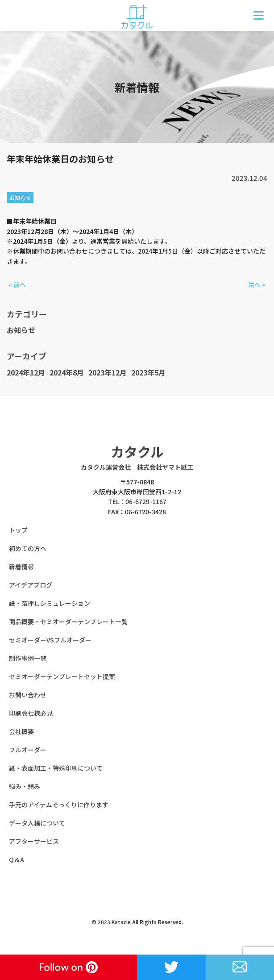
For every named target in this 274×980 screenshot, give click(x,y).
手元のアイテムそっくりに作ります (59, 805)
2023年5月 (148, 372)
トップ (18, 530)
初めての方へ (28, 548)
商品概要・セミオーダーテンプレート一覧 (68, 621)
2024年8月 (67, 372)
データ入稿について (37, 823)
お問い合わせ (28, 695)
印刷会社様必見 (31, 713)
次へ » (257, 284)
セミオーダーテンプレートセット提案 (62, 676)
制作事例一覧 (28, 658)
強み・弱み (25, 786)
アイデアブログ (31, 585)
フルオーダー (28, 750)
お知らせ (21, 330)
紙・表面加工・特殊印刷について (56, 768)
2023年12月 (108, 372)
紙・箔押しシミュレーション (50, 603)
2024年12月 (26, 372)
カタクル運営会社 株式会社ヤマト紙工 (137, 467)
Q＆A (17, 859)
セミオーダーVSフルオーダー (50, 640)
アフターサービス (34, 841)
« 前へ (17, 284)
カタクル (137, 451)
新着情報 (21, 567)
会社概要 (21, 731)
